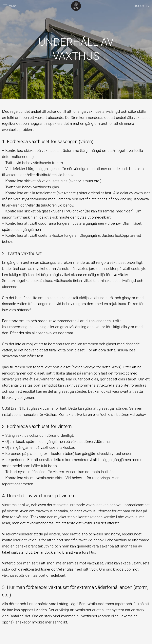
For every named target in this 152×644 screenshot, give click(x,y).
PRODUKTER (141, 6)
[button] (10, 6)
